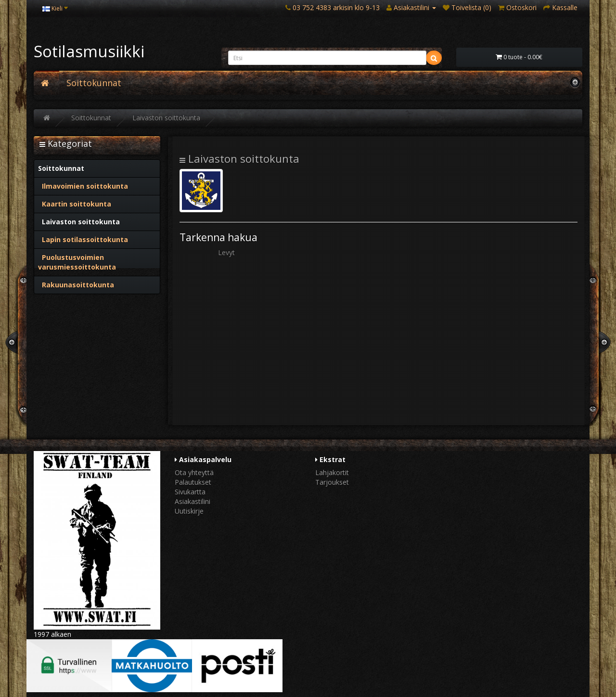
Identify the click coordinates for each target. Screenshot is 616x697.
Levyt (226, 252)
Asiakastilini (192, 501)
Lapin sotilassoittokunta (83, 239)
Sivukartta (190, 492)
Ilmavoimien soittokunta (83, 186)
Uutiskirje (189, 511)
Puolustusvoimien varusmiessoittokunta (77, 262)
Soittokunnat (94, 83)
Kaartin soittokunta (75, 204)
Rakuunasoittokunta (76, 285)
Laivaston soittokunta (166, 118)
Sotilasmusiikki (89, 51)
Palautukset (193, 482)
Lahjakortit (332, 472)
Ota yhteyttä (194, 472)
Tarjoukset (332, 482)
